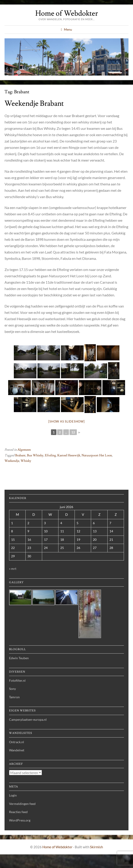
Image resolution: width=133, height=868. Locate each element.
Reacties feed (18, 812)
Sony (12, 689)
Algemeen (24, 450)
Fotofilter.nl (17, 680)
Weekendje (12, 461)
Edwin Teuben (19, 658)
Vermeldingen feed (22, 804)
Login (13, 795)
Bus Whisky (35, 455)
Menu (68, 29)
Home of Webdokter (67, 13)
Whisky (26, 461)
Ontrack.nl (17, 742)
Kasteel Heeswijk (69, 455)
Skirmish (96, 847)
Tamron (14, 697)
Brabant (20, 455)
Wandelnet (17, 750)
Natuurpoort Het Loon (97, 455)
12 (73, 432)
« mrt (13, 569)
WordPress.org (20, 820)
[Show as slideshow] (66, 421)
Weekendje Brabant (34, 103)
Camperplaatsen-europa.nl (28, 719)
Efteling (50, 455)
